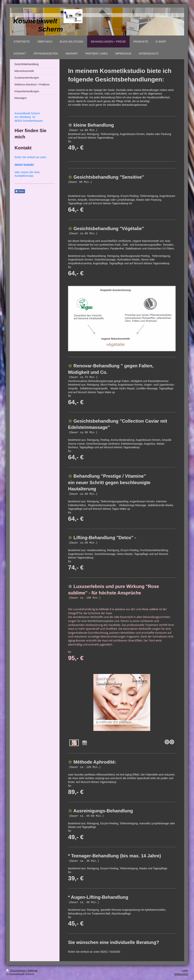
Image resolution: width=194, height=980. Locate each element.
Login (185, 971)
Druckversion (16, 971)
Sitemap (33, 971)
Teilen (20, 191)
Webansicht (181, 974)
